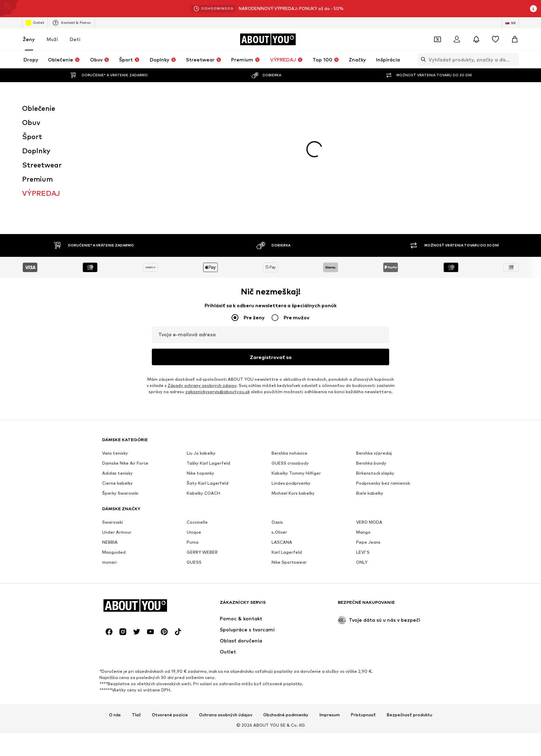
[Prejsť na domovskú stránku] (268, 39)
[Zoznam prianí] (495, 39)
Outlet (35, 23)
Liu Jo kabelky (201, 354)
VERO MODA (369, 423)
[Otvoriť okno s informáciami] (533, 9)
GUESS (194, 463)
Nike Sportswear (289, 463)
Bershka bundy (371, 364)
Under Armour (117, 433)
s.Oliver (279, 433)
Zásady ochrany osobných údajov (202, 286)
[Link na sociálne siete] (109, 533)
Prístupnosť (363, 616)
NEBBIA (110, 443)
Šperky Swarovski (120, 394)
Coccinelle (197, 423)
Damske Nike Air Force (125, 364)
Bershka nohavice (289, 354)
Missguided (114, 453)
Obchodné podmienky (286, 616)
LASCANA (282, 443)
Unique (194, 433)
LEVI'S (363, 453)
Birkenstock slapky (375, 374)
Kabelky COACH (203, 394)
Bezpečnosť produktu (410, 616)
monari (109, 463)
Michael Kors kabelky (293, 394)
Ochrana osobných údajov (226, 616)
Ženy (29, 39)
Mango (363, 433)
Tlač (136, 616)
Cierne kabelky (117, 384)
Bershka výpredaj (374, 354)
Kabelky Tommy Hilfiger (296, 374)
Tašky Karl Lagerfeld (208, 364)
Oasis (277, 423)
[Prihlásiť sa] (457, 39)
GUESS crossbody (290, 364)
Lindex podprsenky (291, 384)
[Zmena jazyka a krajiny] (510, 23)
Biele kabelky (370, 394)
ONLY (362, 463)
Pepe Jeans (368, 443)
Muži (52, 39)
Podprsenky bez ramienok (383, 384)
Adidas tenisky (117, 374)
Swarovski (112, 423)
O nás (115, 616)
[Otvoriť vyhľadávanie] (422, 59)
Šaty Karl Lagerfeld (208, 384)
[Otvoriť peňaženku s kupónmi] (437, 39)
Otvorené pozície (170, 616)
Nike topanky (200, 374)
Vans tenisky (115, 354)
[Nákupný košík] (515, 39)
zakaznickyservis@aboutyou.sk (218, 293)
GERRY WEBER (202, 453)
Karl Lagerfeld (287, 453)
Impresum (330, 616)
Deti (75, 39)
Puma (193, 443)
